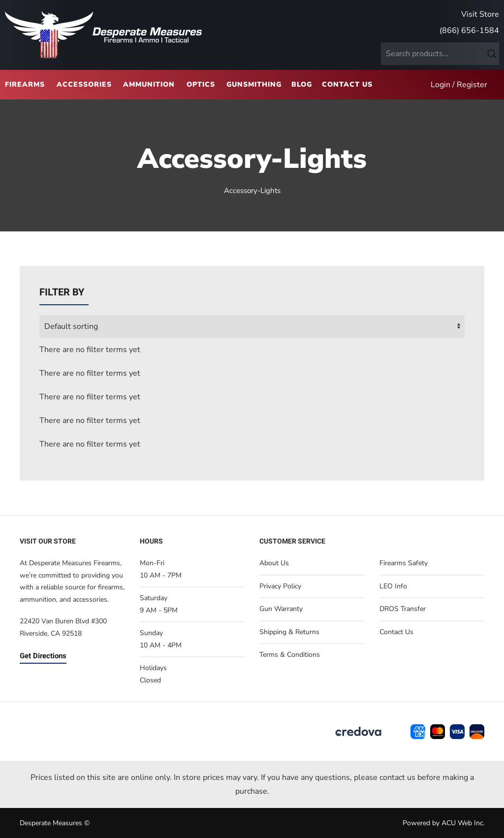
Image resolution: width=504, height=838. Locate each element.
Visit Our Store (48, 541)
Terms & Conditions (290, 655)
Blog (302, 84)
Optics (201, 84)
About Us (274, 563)
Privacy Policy (280, 586)
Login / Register (459, 85)
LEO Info (393, 586)
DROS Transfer (403, 609)
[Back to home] (103, 35)
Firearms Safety (404, 563)
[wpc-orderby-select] (252, 326)
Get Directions (43, 656)
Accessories (84, 84)
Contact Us (347, 84)
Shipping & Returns (289, 632)
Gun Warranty (281, 609)
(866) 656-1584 (469, 31)
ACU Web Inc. (463, 823)
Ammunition (149, 84)
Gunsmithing (254, 84)
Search (492, 54)
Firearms (25, 84)
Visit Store (480, 14)
